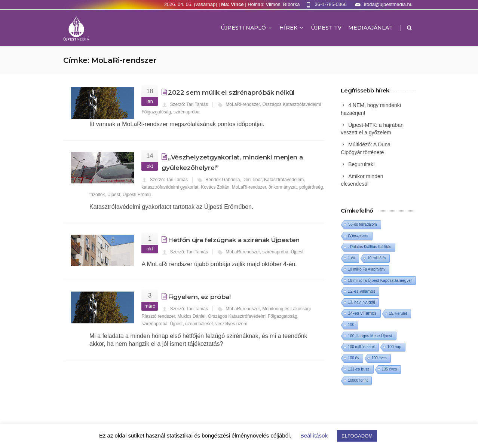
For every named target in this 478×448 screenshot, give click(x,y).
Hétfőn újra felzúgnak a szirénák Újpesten (234, 240)
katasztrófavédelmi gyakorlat (170, 187)
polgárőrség (311, 187)
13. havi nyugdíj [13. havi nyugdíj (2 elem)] (361, 302)
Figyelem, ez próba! (199, 297)
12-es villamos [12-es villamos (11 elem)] (361, 291)
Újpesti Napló (247, 28)
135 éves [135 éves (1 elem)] (390, 369)
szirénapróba (186, 112)
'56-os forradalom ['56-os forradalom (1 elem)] (362, 224)
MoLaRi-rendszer (243, 104)
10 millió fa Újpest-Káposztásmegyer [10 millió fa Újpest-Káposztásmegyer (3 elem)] (380, 280)
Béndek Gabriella (223, 180)
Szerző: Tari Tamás (189, 104)
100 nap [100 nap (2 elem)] (394, 347)
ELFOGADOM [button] (357, 436)
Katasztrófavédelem (284, 180)
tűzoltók (97, 195)
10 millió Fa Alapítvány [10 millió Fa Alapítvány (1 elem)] (367, 269)
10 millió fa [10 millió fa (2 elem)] (376, 258)
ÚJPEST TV (326, 28)
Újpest (114, 195)
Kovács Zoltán (215, 187)
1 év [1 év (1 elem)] (351, 258)
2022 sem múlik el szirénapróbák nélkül (231, 92)
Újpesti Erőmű (137, 195)
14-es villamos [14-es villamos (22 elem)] (362, 313)
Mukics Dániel (191, 316)
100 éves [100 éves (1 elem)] (379, 358)
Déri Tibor (252, 180)
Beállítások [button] (314, 435)
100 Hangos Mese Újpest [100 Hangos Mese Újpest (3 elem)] (370, 336)
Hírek (292, 28)
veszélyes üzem (231, 324)
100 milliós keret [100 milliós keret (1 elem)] (361, 347)
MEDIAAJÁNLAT (370, 28)
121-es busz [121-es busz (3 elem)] (358, 369)
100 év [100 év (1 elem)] (353, 358)
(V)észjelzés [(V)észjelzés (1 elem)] (358, 236)
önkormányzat (283, 187)
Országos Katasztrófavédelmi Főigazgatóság (253, 316)
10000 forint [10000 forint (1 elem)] (358, 380)
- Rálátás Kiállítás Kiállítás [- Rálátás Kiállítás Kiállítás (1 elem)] (370, 247)
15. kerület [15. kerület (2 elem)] (398, 313)
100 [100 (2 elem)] (351, 325)
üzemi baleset (199, 324)
